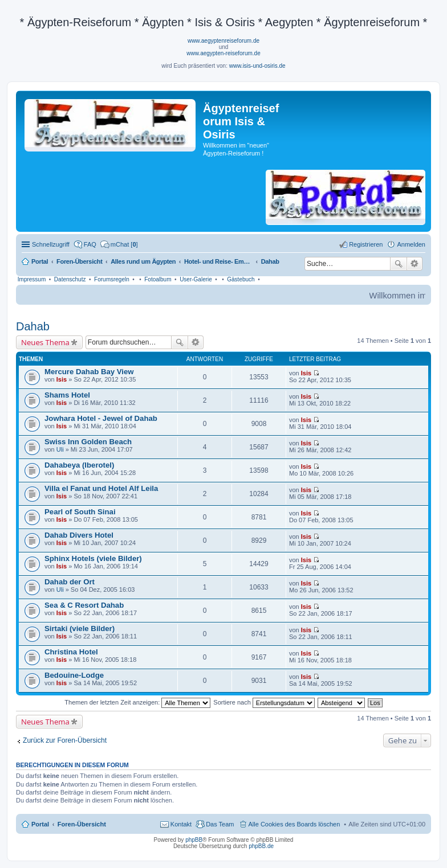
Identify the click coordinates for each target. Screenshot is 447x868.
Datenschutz (70, 279)
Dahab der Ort (70, 582)
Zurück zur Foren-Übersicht (65, 740)
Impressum (32, 279)
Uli (60, 449)
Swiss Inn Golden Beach (88, 442)
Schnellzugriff (51, 244)
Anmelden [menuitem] (411, 244)
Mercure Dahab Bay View (89, 372)
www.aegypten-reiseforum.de (223, 53)
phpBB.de (261, 846)
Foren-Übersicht (82, 824)
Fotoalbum (158, 279)
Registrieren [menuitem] (366, 244)
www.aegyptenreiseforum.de (223, 41)
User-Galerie (196, 279)
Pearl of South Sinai (80, 512)
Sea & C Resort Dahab (84, 605)
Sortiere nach (264, 702)
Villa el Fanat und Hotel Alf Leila (101, 488)
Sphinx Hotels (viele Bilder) (93, 558)
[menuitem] (119, 244)
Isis (62, 379)
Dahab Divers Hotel (79, 535)
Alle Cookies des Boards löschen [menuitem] (294, 824)
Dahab (33, 326)
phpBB (194, 840)
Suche (399, 264)
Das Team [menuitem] (220, 824)
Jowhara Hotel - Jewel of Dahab (101, 418)
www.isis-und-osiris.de (257, 66)
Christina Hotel (71, 652)
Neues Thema (45, 342)
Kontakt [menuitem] (181, 824)
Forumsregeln (112, 279)
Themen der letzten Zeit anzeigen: (137, 702)
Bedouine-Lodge (74, 675)
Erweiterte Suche (415, 264)
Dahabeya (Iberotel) (79, 465)
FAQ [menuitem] (90, 244)
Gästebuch (241, 279)
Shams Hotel (67, 395)
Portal (40, 261)
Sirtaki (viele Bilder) (80, 629)
